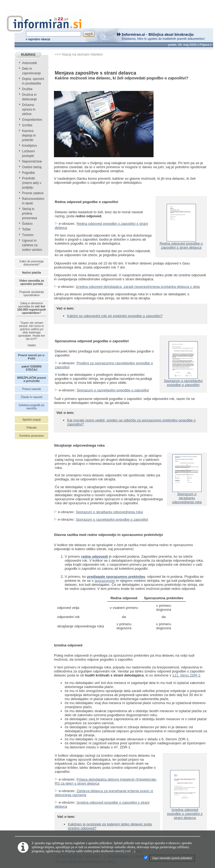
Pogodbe (28, 173)
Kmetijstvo (29, 146)
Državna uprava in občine (29, 109)
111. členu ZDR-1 (186, 675)
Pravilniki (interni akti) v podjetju (32, 183)
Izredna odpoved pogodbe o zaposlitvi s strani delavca (185, 812)
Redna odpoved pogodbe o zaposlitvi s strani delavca (181, 244)
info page (7, 3)
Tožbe (26, 229)
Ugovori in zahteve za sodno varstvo (32, 245)
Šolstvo (27, 224)
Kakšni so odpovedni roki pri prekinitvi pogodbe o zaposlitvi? (115, 316)
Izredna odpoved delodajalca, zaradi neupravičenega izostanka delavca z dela (138, 287)
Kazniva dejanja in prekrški (29, 135)
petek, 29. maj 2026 (182, 45)
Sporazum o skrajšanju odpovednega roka (187, 496)
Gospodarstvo (32, 120)
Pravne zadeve (33, 193)
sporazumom (105, 581)
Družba (27, 89)
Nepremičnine (32, 161)
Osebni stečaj (32, 167)
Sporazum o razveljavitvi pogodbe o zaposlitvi (113, 390)
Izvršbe (27, 125)
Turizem (28, 235)
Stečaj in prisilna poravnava (30, 214)
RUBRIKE (28, 55)
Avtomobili (29, 63)
